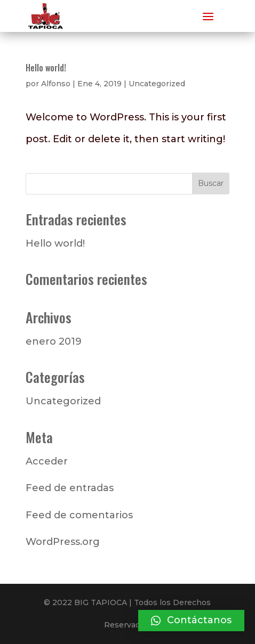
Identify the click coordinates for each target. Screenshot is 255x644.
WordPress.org (63, 542)
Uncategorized (157, 84)
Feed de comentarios (79, 515)
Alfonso (56, 84)
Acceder (47, 461)
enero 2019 (54, 341)
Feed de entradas (70, 488)
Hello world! (46, 68)
